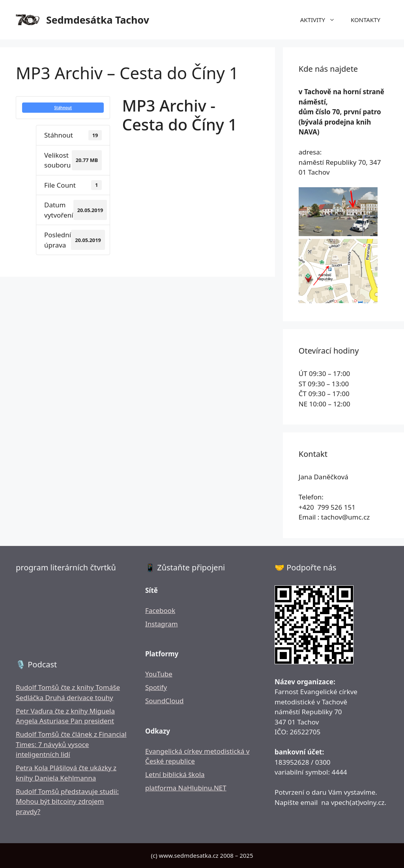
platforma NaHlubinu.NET (186, 788)
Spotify (156, 687)
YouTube (159, 674)
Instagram (162, 624)
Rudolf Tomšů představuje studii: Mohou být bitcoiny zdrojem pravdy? (67, 801)
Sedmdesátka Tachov (98, 20)
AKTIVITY (322, 20)
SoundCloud (164, 701)
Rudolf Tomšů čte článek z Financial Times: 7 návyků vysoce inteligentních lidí (71, 744)
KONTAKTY (366, 20)
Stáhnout (63, 108)
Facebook (160, 610)
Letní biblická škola (175, 774)
